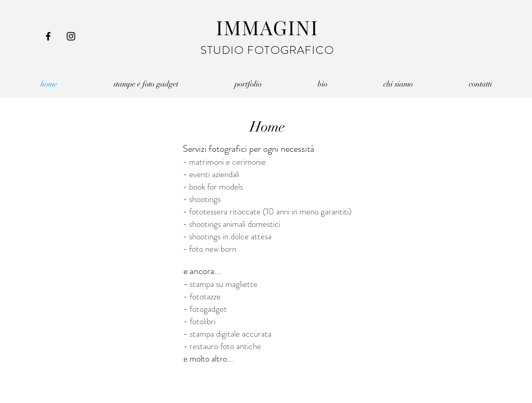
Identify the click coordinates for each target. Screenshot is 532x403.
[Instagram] (71, 36)
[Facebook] (48, 36)
